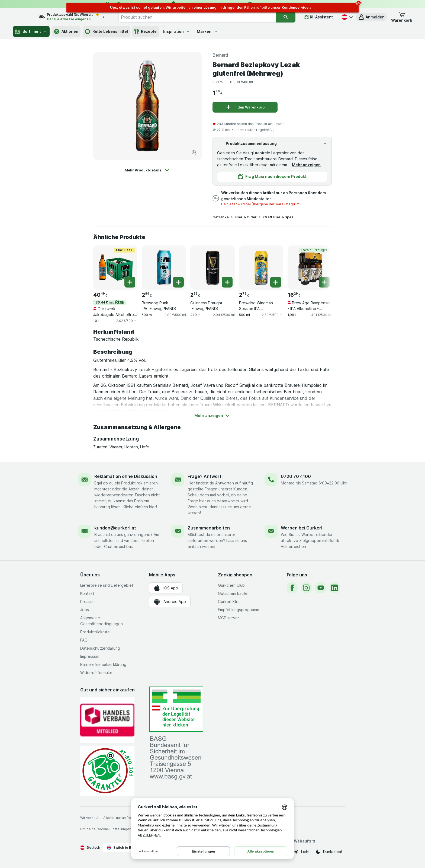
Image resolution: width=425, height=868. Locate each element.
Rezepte (146, 31)
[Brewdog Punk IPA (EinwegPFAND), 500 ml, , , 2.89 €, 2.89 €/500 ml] (164, 268)
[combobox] (203, 17)
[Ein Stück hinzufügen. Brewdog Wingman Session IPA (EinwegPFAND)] (276, 282)
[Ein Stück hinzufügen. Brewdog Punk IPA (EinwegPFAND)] (178, 282)
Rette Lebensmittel (106, 31)
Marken (207, 31)
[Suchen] (286, 17)
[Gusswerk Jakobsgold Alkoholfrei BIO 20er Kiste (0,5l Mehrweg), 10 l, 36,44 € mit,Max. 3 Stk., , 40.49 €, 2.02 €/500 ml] (115, 268)
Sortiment (31, 31)
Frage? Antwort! (205, 476)
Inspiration (177, 31)
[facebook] (292, 588)
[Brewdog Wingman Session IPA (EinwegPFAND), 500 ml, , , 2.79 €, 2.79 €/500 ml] (261, 268)
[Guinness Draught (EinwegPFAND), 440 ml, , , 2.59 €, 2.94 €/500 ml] (212, 268)
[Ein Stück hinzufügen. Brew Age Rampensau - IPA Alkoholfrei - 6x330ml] (324, 282)
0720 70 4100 (296, 476)
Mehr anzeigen (306, 165)
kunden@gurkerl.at (115, 528)
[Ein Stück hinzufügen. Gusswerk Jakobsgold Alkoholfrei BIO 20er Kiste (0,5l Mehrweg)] (130, 282)
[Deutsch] (347, 17)
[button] (371, 17)
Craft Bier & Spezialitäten (281, 217)
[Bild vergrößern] (194, 153)
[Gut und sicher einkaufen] (107, 771)
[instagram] (306, 588)
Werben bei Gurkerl (302, 528)
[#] (176, 709)
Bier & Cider (246, 217)
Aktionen (66, 31)
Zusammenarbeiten (209, 528)
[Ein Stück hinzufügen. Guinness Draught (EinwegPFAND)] (227, 282)
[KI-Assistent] (319, 17)
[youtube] (320, 588)
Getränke (221, 217)
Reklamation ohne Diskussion (126, 476)
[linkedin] (334, 588)
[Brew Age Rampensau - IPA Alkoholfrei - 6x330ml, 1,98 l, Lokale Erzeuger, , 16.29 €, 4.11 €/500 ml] (310, 268)
